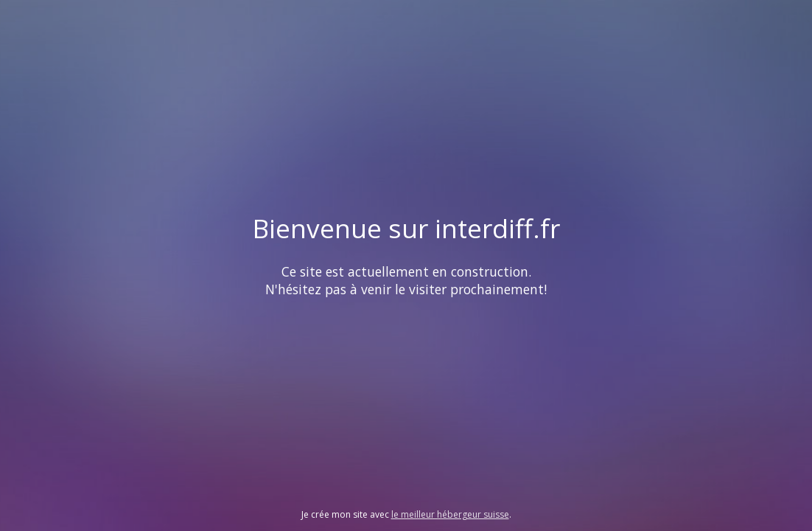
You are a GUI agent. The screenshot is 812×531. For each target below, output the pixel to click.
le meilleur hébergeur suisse (450, 514)
